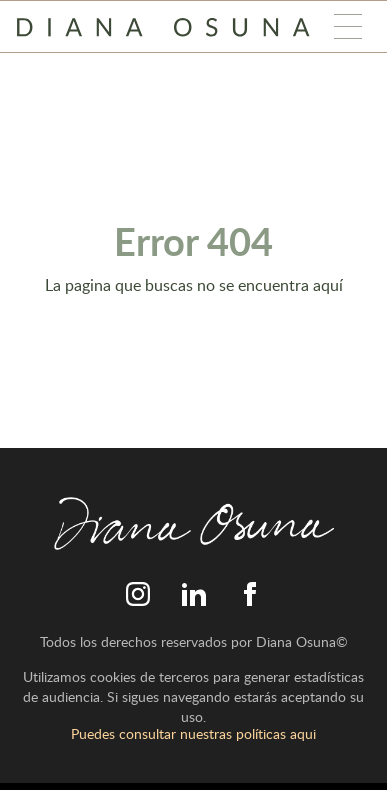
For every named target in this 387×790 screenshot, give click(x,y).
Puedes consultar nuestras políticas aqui (193, 733)
